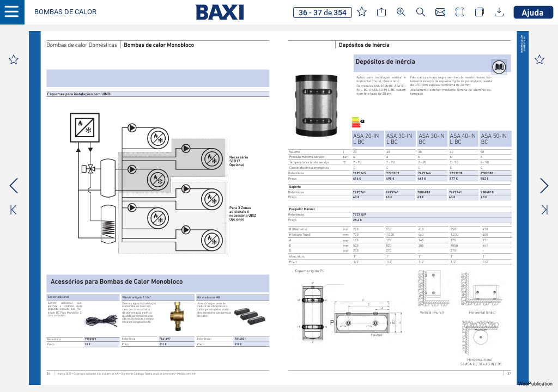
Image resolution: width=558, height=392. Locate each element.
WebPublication (535, 384)
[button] (65, 12)
